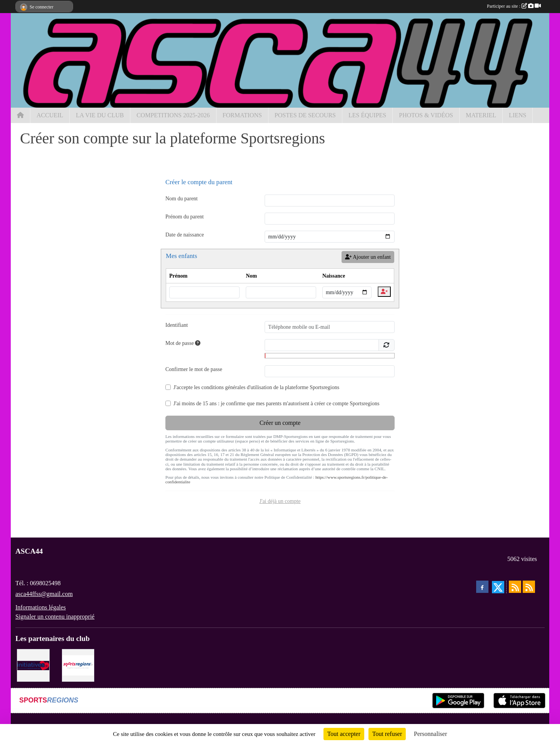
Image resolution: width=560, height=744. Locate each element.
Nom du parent (182, 199)
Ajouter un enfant (368, 257)
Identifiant (177, 325)
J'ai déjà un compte (280, 501)
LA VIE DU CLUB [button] (100, 115)
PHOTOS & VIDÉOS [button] (426, 115)
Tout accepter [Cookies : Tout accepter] (344, 734)
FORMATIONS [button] (242, 115)
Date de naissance (185, 235)
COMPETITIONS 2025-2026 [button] (173, 115)
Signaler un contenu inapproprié (55, 617)
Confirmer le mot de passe (194, 369)
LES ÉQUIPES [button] (367, 115)
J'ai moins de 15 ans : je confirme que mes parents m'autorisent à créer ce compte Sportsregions (276, 404)
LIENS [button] (517, 115)
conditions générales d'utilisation (237, 387)
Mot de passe (183, 343)
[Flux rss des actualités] (515, 587)
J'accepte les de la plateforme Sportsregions (256, 387)
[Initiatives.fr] (33, 665)
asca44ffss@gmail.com (44, 594)
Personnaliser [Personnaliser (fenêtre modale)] (430, 734)
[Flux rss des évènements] (529, 587)
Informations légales (41, 607)
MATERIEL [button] (481, 115)
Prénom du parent (185, 217)
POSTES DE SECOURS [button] (305, 115)
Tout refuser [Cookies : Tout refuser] (387, 734)
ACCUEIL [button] (50, 115)
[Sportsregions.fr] (78, 665)
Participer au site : (514, 6)
